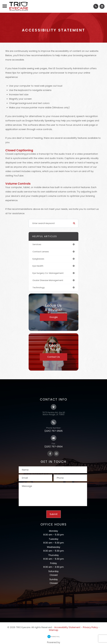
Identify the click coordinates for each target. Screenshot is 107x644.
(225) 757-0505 (53, 431)
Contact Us (54, 357)
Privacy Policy (90, 627)
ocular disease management (48, 280)
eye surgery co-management (48, 273)
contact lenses (41, 252)
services (37, 244)
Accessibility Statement (67, 627)
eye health (38, 266)
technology (39, 287)
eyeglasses (38, 259)
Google (53, 317)
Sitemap (54, 630)
